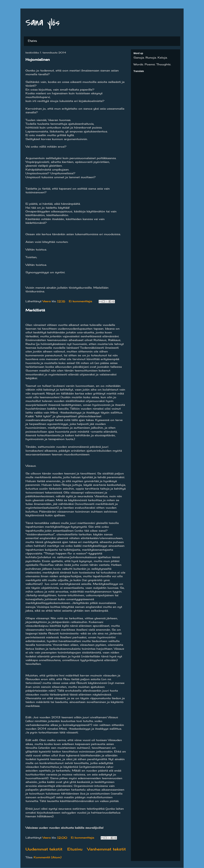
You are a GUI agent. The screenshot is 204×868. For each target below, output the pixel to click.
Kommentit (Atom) (48, 857)
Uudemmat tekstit (44, 849)
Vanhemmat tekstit (107, 849)
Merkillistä (35, 310)
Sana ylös (43, 23)
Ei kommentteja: (81, 301)
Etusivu (32, 41)
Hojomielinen (38, 59)
